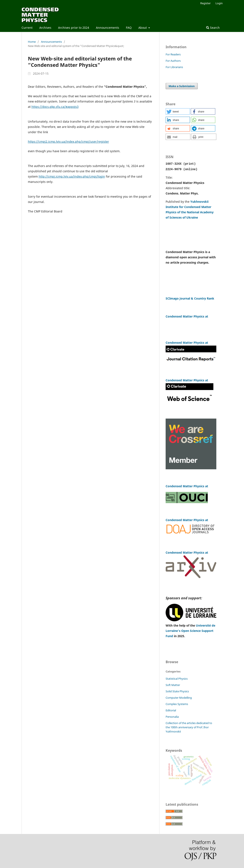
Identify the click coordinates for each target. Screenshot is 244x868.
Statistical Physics (177, 678)
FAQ (129, 28)
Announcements (108, 28)
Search (213, 28)
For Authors (173, 61)
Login (219, 3)
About (143, 28)
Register (205, 3)
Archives (45, 28)
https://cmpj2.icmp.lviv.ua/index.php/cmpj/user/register (68, 142)
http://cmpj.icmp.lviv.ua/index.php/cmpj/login (72, 176)
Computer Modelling (179, 697)
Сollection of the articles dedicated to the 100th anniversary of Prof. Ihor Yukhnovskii (189, 727)
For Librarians (174, 67)
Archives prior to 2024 (74, 28)
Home (32, 42)
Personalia (172, 716)
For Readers (173, 54)
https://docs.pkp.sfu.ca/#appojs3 (55, 107)
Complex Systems (177, 704)
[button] (178, 111)
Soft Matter (173, 685)
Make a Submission (182, 86)
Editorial (171, 710)
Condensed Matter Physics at (187, 552)
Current (27, 28)
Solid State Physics (177, 691)
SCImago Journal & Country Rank (190, 298)
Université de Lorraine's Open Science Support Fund (190, 630)
